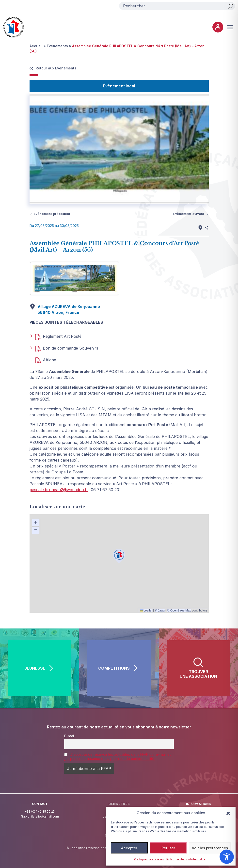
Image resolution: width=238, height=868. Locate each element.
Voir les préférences (210, 848)
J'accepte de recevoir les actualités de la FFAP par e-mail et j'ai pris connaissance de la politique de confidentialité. (118, 756)
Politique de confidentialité (186, 859)
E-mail (69, 736)
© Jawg (160, 611)
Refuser (168, 848)
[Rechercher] (231, 6)
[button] (228, 813)
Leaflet (146, 611)
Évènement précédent (50, 214)
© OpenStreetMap (179, 611)
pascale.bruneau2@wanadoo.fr (59, 490)
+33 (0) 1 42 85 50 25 (40, 812)
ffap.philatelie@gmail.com (40, 816)
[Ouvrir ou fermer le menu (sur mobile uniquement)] (230, 27)
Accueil (36, 46)
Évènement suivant (191, 214)
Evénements (57, 46)
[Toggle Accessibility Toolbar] (227, 857)
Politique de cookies (149, 859)
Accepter (129, 848)
